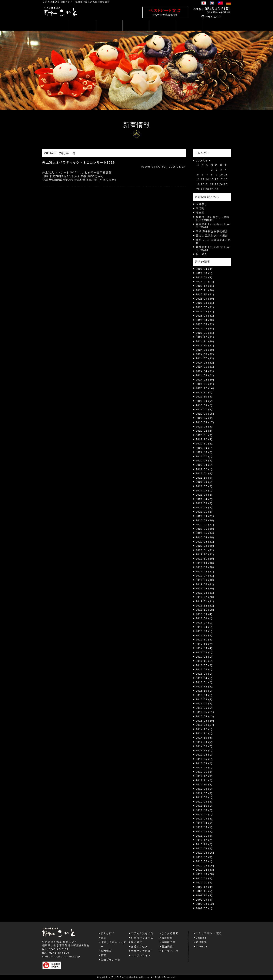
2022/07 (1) (204, 456)
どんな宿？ (108, 933)
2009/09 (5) (204, 900)
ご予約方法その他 (142, 933)
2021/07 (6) (204, 486)
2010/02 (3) (204, 878)
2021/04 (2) (204, 499)
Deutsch (201, 947)
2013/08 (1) (204, 755)
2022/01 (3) (204, 473)
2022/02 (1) (204, 469)
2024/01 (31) (205, 384)
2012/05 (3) (204, 802)
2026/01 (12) (205, 282)
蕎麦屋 (200, 213)
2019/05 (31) (205, 584)
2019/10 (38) (205, 563)
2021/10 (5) (204, 478)
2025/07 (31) (205, 307)
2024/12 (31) (205, 337)
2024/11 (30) (205, 341)
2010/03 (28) (205, 874)
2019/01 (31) (205, 601)
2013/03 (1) (204, 767)
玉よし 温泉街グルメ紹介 (212, 236)
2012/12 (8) (204, 776)
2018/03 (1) (204, 631)
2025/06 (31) (205, 312)
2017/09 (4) (204, 648)
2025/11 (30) (205, 290)
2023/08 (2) (204, 405)
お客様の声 (169, 942)
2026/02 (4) (204, 277)
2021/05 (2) (204, 495)
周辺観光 (137, 942)
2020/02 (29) (205, 546)
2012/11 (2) (204, 780)
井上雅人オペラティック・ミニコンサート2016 (79, 163)
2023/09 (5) (204, 401)
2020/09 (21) (205, 516)
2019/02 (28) (205, 597)
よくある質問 (170, 933)
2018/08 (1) (204, 618)
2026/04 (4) (204, 269)
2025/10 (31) (205, 294)
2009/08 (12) (205, 904)
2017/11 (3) (204, 640)
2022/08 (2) (204, 452)
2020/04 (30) (205, 537)
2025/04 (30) (205, 320)
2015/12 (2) (204, 687)
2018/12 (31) (205, 606)
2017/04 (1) (204, 657)
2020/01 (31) (205, 550)
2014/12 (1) (204, 729)
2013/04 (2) (204, 763)
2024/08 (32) (205, 354)
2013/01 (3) (204, 772)
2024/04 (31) (205, 371)
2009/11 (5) (204, 891)
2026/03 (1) (204, 273)
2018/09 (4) (204, 614)
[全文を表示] (107, 180)
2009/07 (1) (204, 908)
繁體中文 (201, 942)
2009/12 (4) (204, 887)
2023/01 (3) (204, 435)
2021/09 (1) (204, 482)
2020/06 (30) (205, 529)
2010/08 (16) (205, 853)
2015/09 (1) (204, 695)
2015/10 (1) (204, 691)
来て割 (200, 208)
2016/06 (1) (204, 669)
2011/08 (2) (204, 810)
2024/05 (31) (205, 367)
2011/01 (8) (204, 836)
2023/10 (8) (204, 397)
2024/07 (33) (205, 358)
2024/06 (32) (205, 363)
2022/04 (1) (204, 465)
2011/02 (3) (204, 831)
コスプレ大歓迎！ (142, 951)
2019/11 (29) (205, 559)
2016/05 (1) (204, 674)
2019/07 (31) (205, 576)
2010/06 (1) (204, 861)
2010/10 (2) (204, 844)
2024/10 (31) (205, 345)
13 (203, 179)
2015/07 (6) (204, 704)
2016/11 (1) (204, 661)
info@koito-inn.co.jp (65, 957)
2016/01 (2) (204, 682)
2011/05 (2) (204, 819)
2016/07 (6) (204, 665)
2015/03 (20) (205, 721)
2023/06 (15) (205, 414)
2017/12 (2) (204, 635)
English (201, 938)
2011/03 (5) (204, 827)
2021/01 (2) (204, 512)
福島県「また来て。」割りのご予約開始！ (213, 219)
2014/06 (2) (204, 746)
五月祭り (201, 204)
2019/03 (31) (205, 593)
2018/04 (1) (204, 627)
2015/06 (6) (204, 708)
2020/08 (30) (205, 520)
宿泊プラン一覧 (110, 960)
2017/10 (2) (204, 644)
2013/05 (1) (204, 759)
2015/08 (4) (204, 699)
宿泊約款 (167, 947)
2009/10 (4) (204, 895)
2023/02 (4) (204, 431)
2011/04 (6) (204, 823)
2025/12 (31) (205, 286)
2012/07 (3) (204, 793)
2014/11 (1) (204, 733)
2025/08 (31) (205, 303)
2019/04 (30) (205, 588)
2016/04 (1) (204, 678)
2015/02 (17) (205, 725)
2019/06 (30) (205, 580)
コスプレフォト (141, 955)
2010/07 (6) (204, 857)
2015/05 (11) (205, 712)
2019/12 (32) (205, 554)
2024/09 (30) (205, 350)
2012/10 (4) (204, 784)
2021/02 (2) (204, 508)
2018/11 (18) (205, 610)
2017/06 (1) (204, 652)
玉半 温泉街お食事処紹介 (212, 231)
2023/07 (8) (204, 409)
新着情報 (167, 938)
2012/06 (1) (204, 797)
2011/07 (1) (204, 814)
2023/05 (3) (204, 418)
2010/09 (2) (204, 848)
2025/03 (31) (205, 324)
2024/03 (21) (205, 375)
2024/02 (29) (205, 380)
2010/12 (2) (204, 840)
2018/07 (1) (204, 623)
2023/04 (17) (205, 422)
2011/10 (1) (204, 806)
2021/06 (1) (204, 491)
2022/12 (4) (204, 439)
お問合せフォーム (142, 938)
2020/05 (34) (205, 533)
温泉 (103, 938)
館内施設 (106, 951)
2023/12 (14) (205, 388)
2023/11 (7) (204, 392)
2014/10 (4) (204, 738)
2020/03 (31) (205, 542)
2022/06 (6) (204, 461)
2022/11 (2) (204, 444)
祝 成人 (201, 254)
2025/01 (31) (205, 333)
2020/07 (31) (205, 525)
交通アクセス (139, 947)
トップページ (170, 951)
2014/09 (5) (204, 742)
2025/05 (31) (205, 316)
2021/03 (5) (204, 503)
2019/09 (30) (205, 567)
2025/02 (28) (205, 329)
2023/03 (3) (204, 427)
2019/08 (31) (205, 571)
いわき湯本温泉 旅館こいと (58, 2)
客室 (103, 955)
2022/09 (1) (204, 448)
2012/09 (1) (204, 789)
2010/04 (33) (205, 870)
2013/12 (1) (204, 751)
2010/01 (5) (204, 883)
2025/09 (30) (205, 299)
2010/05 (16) (205, 866)
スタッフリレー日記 (208, 933)
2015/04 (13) (205, 716)
